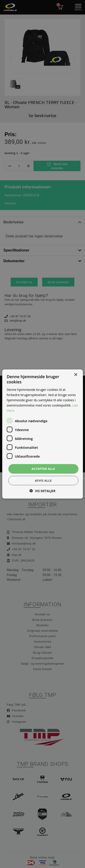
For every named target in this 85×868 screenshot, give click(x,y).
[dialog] (42, 434)
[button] (42, 491)
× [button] (76, 375)
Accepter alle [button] (43, 469)
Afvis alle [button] (43, 480)
